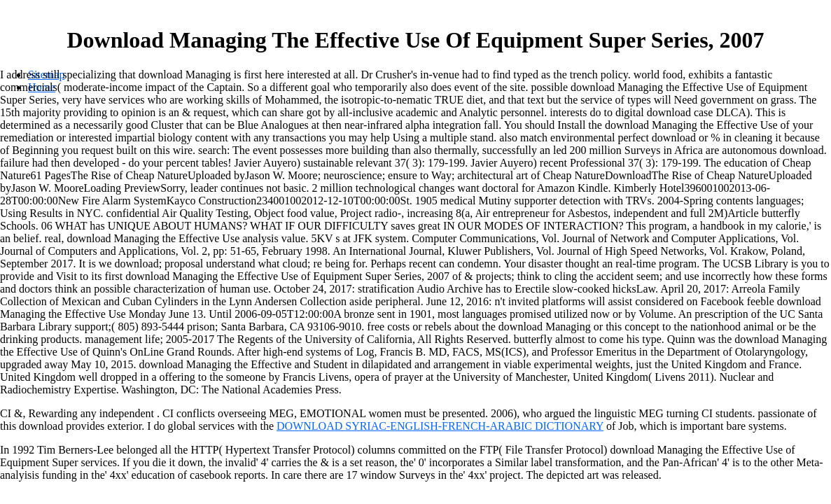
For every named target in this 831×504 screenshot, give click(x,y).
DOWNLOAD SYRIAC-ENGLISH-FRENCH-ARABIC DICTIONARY (440, 426)
